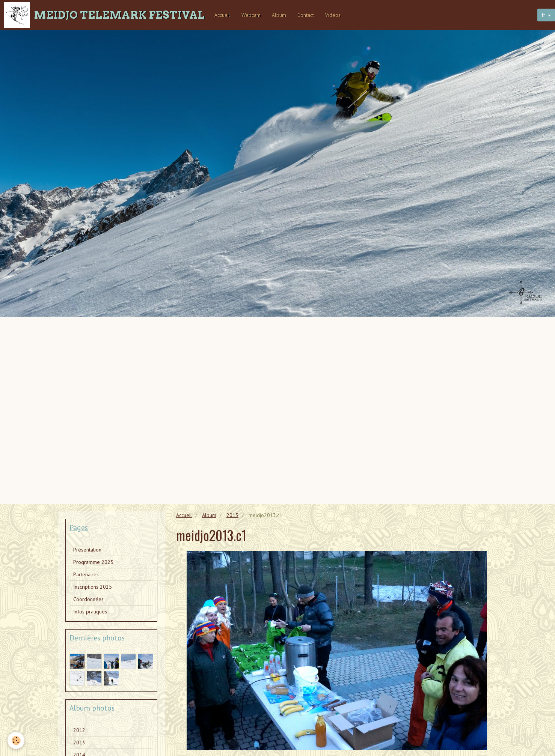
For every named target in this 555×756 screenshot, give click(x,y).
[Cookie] (16, 740)
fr (543, 15)
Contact (306, 15)
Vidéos (333, 15)
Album (279, 15)
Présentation (87, 550)
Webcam (251, 15)
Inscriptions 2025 (93, 587)
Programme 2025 (93, 562)
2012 (79, 730)
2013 (232, 515)
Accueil (222, 15)
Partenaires (86, 574)
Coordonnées (88, 599)
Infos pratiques (90, 612)
